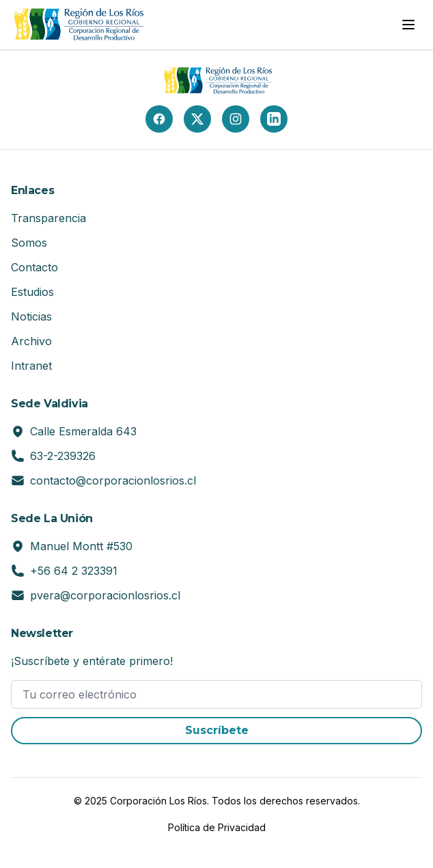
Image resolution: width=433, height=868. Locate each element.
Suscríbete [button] (217, 730)
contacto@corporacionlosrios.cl (113, 480)
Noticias (31, 316)
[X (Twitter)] (197, 119)
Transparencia (48, 218)
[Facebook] (159, 119)
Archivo (31, 341)
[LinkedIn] (274, 119)
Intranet (31, 366)
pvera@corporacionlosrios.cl (105, 595)
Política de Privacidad (217, 827)
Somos (29, 243)
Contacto (34, 267)
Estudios (32, 292)
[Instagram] (236, 119)
